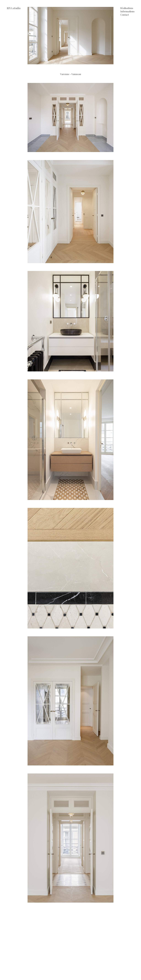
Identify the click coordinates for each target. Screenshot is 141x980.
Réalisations (127, 8)
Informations (127, 12)
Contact (125, 15)
